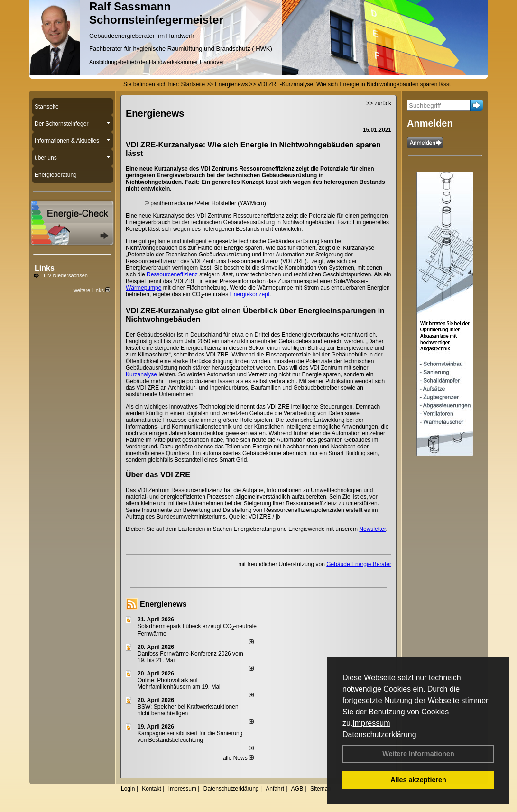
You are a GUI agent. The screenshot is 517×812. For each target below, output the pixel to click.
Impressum (371, 723)
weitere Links (92, 290)
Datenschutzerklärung (379, 734)
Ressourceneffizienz (172, 274)
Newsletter (372, 529)
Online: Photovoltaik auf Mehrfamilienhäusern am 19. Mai (179, 684)
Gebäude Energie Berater (359, 564)
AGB (297, 789)
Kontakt (152, 789)
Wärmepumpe (143, 288)
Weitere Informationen (418, 754)
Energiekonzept (250, 294)
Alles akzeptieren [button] (418, 780)
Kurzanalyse (141, 374)
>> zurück (379, 103)
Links (45, 268)
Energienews (163, 604)
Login (128, 789)
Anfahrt (275, 789)
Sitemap (321, 789)
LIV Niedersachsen (66, 275)
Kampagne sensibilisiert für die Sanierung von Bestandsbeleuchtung (190, 737)
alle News (238, 758)
